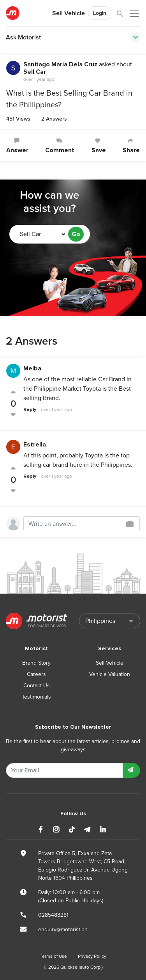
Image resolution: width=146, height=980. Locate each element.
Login (100, 13)
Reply (30, 410)
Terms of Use (53, 956)
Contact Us (37, 686)
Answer (17, 146)
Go (76, 234)
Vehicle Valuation (110, 674)
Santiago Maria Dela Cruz (60, 64)
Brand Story (36, 663)
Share (131, 146)
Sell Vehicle (69, 13)
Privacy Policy (92, 956)
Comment (60, 146)
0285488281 (53, 915)
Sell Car (35, 72)
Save (99, 146)
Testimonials (36, 697)
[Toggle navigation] (135, 37)
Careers (36, 674)
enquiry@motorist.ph (63, 929)
